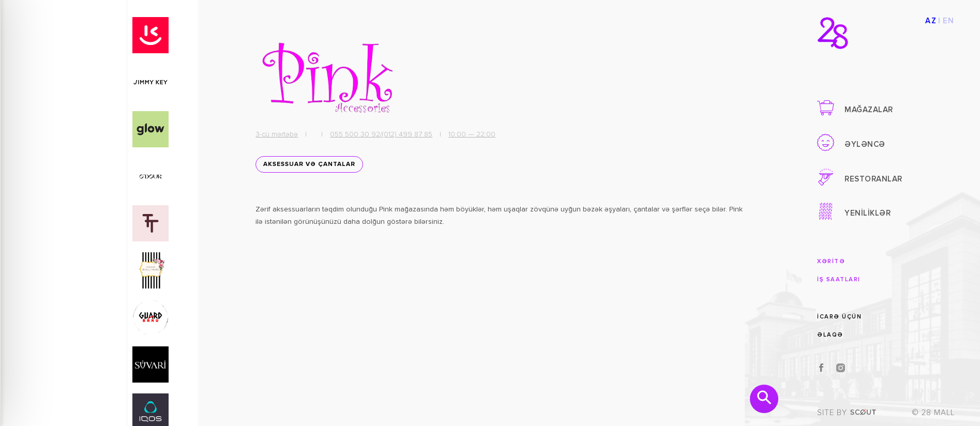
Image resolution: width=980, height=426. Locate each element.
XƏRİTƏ (831, 261)
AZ (931, 21)
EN (949, 21)
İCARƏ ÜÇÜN (839, 316)
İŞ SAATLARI (839, 279)
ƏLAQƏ (830, 335)
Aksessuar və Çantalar (307, 167)
